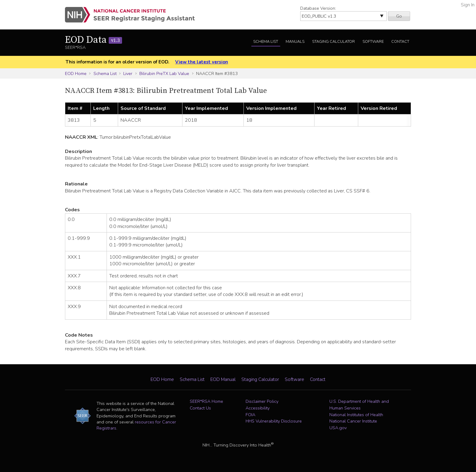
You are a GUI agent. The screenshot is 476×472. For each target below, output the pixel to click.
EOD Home (76, 73)
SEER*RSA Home (206, 401)
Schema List (266, 42)
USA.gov (338, 428)
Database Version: (318, 8)
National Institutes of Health (356, 415)
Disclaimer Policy (262, 401)
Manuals (295, 42)
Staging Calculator (333, 42)
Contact (400, 42)
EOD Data (93, 40)
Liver (128, 73)
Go (399, 16)
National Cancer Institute (353, 421)
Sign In (468, 5)
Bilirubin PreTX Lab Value (164, 73)
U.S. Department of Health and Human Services (359, 405)
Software (373, 42)
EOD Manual (223, 379)
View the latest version (202, 62)
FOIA (250, 415)
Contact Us (200, 408)
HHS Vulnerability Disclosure (274, 421)
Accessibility (258, 408)
